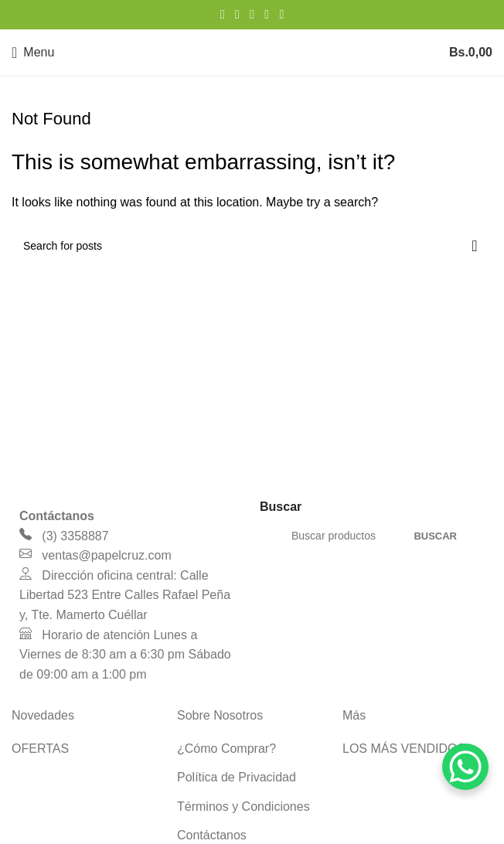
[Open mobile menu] (33, 53)
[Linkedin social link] (267, 14)
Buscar (435, 536)
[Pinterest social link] (252, 14)
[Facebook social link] (222, 14)
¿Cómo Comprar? (226, 749)
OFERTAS (40, 749)
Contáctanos (212, 835)
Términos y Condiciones (243, 807)
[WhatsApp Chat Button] (465, 767)
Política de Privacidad (237, 777)
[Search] (252, 246)
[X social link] (237, 14)
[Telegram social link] (282, 14)
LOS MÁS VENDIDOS (404, 749)
